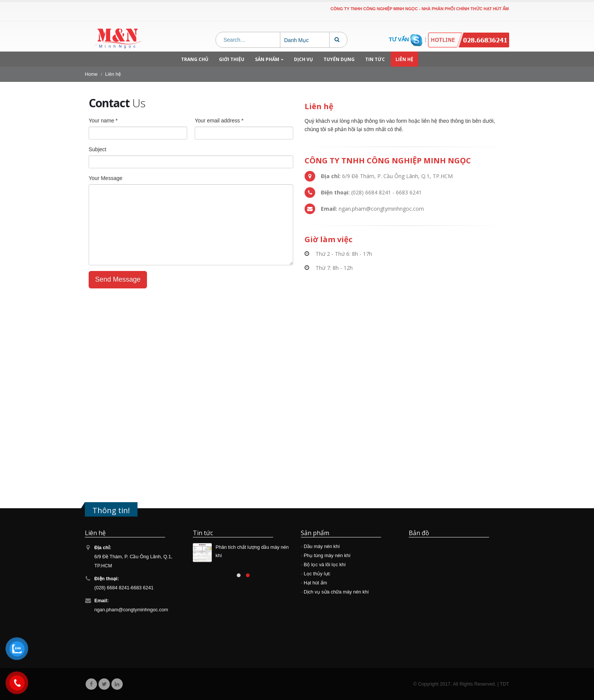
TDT (505, 684)
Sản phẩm (267, 59)
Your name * (103, 121)
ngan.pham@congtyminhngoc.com (131, 610)
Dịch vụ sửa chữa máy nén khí (336, 592)
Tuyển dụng (339, 59)
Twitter (104, 684)
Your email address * (219, 121)
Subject (98, 149)
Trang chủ (195, 59)
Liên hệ (404, 59)
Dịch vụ (303, 59)
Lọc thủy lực (317, 574)
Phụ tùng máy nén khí (327, 556)
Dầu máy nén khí (322, 547)
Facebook (91, 684)
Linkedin (117, 684)
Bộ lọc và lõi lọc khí (325, 565)
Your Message (106, 178)
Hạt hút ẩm (316, 583)
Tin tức (375, 59)
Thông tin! (111, 510)
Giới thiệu (232, 59)
